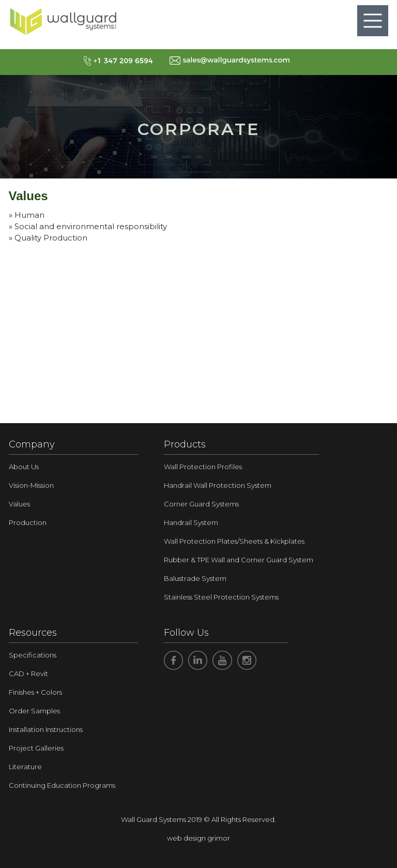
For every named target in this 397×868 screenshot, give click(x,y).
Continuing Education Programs (62, 785)
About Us (24, 467)
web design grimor (198, 838)
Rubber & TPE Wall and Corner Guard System (239, 560)
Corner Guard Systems (201, 504)
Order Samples (34, 711)
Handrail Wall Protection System (218, 485)
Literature (25, 767)
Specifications (33, 655)
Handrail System (191, 522)
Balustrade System (195, 578)
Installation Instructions (46, 729)
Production (28, 522)
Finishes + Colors (35, 692)
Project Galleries (36, 748)
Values (19, 504)
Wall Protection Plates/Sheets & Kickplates (234, 541)
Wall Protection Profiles (203, 467)
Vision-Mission (31, 485)
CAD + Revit (28, 674)
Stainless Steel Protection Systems (221, 597)
